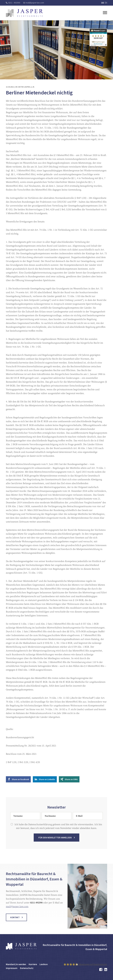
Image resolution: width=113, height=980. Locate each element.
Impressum (12, 968)
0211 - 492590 (13, 3)
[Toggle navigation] (105, 12)
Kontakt (15, 919)
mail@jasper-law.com (34, 3)
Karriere (33, 964)
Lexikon (44, 964)
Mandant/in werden (16, 964)
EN (106, 3)
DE (103, 3)
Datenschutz (27, 968)
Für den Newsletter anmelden (55, 840)
